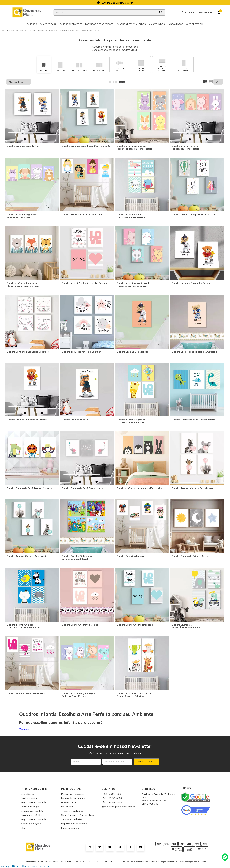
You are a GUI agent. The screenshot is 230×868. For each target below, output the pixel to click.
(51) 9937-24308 (112, 802)
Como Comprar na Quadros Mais (78, 815)
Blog (23, 828)
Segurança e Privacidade (34, 802)
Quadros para (48, 24)
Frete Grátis (67, 807)
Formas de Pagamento (73, 798)
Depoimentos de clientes (74, 824)
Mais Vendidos (157, 24)
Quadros (32, 24)
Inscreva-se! (146, 762)
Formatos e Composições (99, 24)
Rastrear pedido (29, 798)
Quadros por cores (71, 24)
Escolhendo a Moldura (32, 815)
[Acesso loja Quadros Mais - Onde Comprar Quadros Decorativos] (196, 12)
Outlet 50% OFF (195, 24)
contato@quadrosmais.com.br (118, 807)
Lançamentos (176, 24)
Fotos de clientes (70, 828)
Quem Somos (28, 794)
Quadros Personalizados (131, 24)
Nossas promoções (31, 824)
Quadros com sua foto (32, 811)
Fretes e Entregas (30, 807)
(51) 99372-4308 (111, 794)
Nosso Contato (69, 802)
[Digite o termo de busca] (105, 12)
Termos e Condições (72, 819)
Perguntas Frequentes (73, 794)
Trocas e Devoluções (72, 811)
